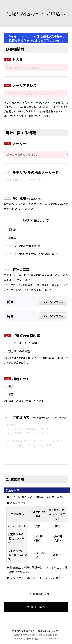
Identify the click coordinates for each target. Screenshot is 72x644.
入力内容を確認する (36, 607)
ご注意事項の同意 (38, 594)
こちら (46, 578)
